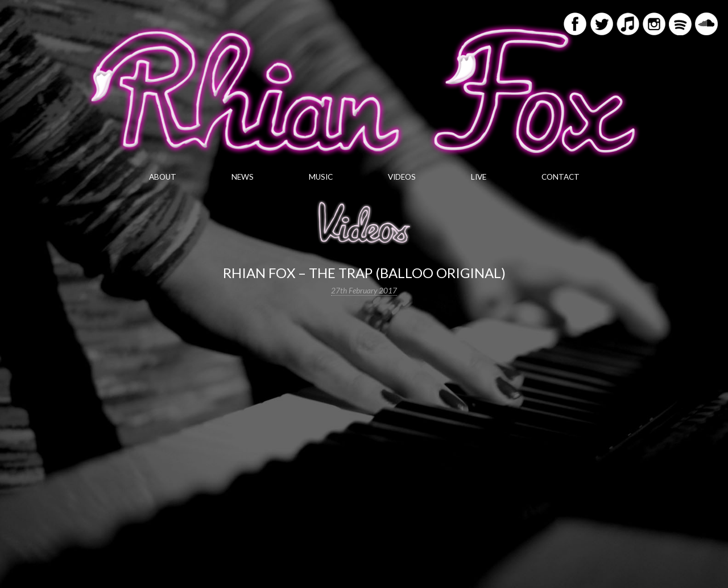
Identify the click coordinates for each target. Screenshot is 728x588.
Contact (561, 177)
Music (321, 177)
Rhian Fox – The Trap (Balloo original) (364, 273)
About (163, 177)
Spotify (680, 24)
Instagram (654, 24)
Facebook (575, 24)
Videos (402, 177)
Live (479, 177)
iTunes (628, 24)
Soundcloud (706, 24)
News (243, 177)
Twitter (602, 24)
